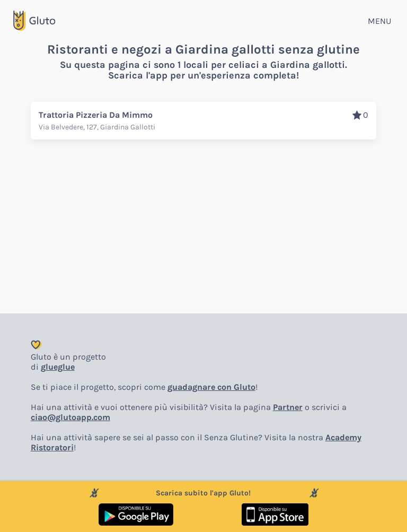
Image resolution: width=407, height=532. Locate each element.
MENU (379, 21)
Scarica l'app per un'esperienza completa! (203, 75)
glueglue (58, 367)
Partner (288, 407)
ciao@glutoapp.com (70, 417)
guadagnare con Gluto (211, 387)
